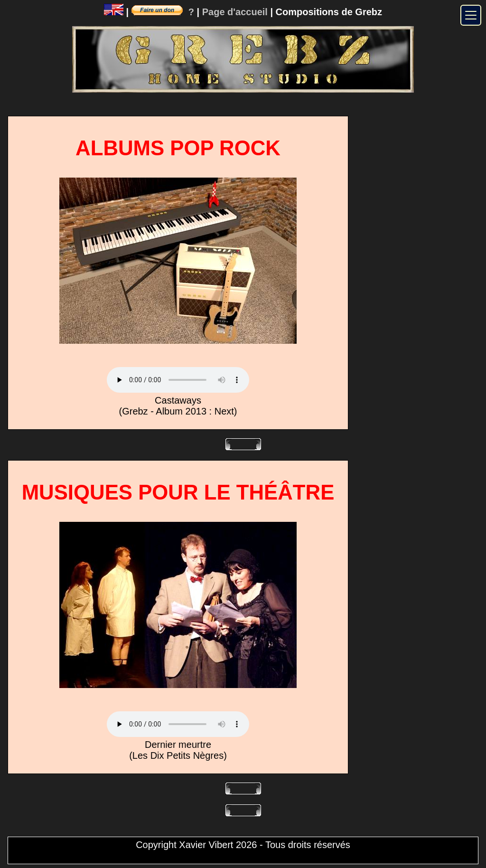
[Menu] (471, 15)
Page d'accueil (235, 12)
